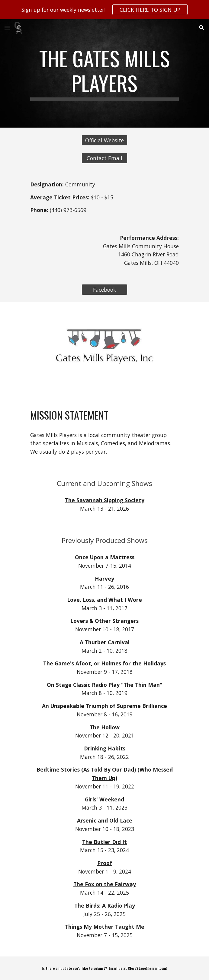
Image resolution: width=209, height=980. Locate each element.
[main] (104, 73)
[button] (7, 28)
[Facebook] (104, 290)
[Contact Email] (104, 158)
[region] (104, 10)
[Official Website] (104, 140)
